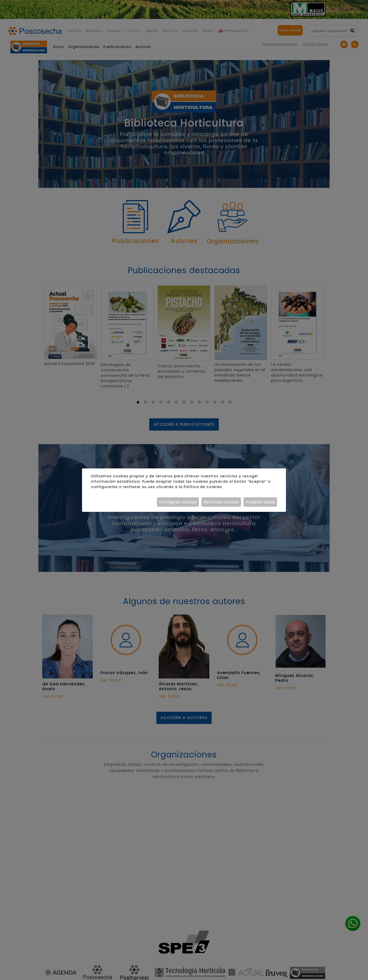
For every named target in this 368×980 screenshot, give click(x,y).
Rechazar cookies (221, 502)
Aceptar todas (260, 502)
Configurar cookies (178, 502)
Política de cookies (203, 487)
